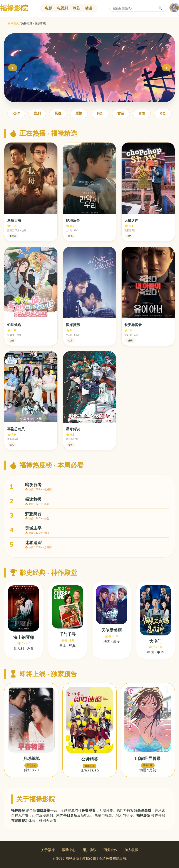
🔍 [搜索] (161, 8)
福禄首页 (13, 23)
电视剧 (62, 8)
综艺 (76, 8)
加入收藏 (131, 850)
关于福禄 (48, 850)
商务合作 (110, 850)
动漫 (89, 8)
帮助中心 (69, 850)
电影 (49, 8)
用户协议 (90, 850)
